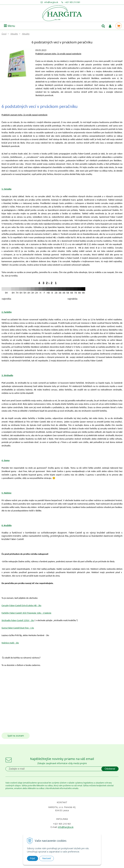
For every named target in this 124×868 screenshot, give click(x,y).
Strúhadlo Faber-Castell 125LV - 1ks (18, 620)
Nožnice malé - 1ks (10, 643)
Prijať (33, 858)
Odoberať (110, 769)
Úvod (4, 34)
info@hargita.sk (51, 2)
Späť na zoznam (16, 736)
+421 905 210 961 (73, 2)
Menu (10, 26)
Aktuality (14, 34)
